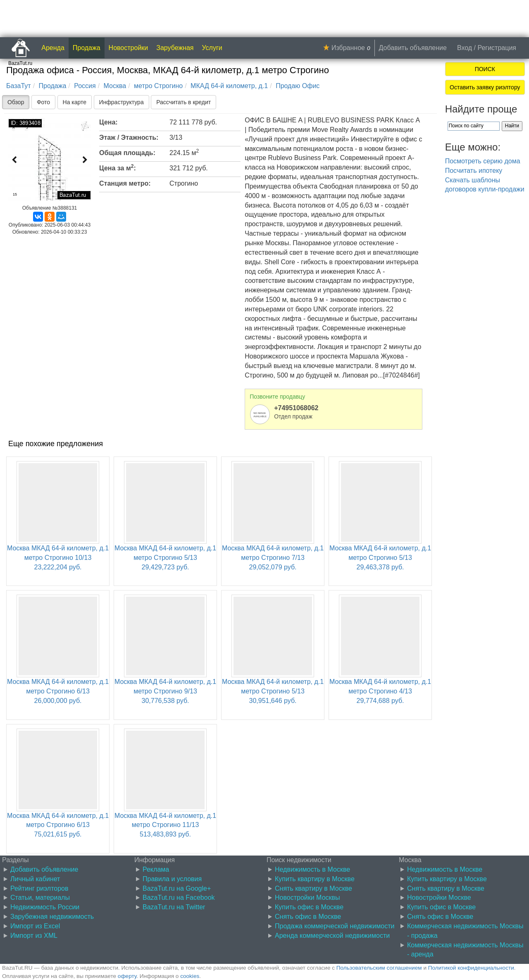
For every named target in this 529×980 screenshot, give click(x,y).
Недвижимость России (45, 907)
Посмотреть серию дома (483, 161)
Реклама (156, 869)
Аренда (53, 48)
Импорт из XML (34, 936)
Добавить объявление (413, 48)
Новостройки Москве (439, 898)
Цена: (108, 122)
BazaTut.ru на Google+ (177, 888)
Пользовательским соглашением (379, 968)
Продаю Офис (298, 86)
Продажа (87, 48)
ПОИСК (485, 69)
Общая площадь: (127, 153)
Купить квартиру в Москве (315, 879)
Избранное (348, 48)
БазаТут (19, 86)
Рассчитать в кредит (183, 102)
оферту (127, 976)
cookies (190, 976)
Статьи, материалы (40, 898)
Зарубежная (175, 48)
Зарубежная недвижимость (52, 917)
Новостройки (129, 48)
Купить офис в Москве (309, 907)
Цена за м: (118, 167)
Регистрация (497, 48)
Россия (85, 86)
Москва (115, 86)
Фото (43, 102)
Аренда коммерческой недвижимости (332, 936)
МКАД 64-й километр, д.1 (229, 86)
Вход (465, 48)
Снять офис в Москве (308, 917)
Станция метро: (125, 183)
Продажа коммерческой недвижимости (335, 926)
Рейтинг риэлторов (39, 888)
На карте (75, 102)
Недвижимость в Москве (312, 869)
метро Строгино (158, 86)
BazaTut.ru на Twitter (174, 907)
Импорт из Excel (35, 926)
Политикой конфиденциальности (471, 968)
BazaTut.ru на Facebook (179, 898)
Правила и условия (172, 879)
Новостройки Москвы (307, 898)
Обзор (16, 102)
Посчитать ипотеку (474, 171)
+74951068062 (296, 408)
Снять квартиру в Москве (313, 888)
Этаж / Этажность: (129, 137)
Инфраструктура (122, 102)
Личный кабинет (35, 879)
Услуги (212, 48)
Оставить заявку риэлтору (485, 87)
